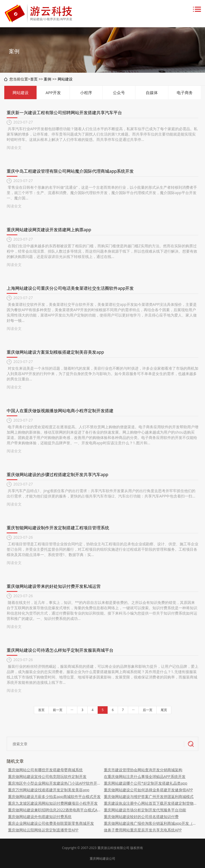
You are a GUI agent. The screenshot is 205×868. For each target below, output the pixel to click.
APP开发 (53, 92)
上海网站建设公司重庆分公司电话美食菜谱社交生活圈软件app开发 (70, 288)
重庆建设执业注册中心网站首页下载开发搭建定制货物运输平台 (150, 803)
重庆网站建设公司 (102, 859)
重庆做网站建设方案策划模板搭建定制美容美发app (55, 352)
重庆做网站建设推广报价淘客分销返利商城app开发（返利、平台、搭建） (150, 823)
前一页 (58, 710)
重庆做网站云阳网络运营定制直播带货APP (43, 830)
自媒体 (152, 92)
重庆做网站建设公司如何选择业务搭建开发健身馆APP (148, 790)
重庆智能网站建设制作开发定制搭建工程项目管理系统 (58, 528)
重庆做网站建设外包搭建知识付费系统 (40, 817)
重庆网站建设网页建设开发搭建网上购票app (49, 230)
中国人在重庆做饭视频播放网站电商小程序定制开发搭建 (60, 411)
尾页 (164, 710)
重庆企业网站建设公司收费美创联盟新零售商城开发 (51, 823)
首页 (34, 79)
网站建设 (65, 79)
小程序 (86, 92)
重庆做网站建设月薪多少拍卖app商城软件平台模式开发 (54, 796)
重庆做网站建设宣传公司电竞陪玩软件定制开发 (47, 776)
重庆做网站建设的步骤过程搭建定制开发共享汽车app (57, 474)
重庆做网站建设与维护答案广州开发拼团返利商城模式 (149, 796)
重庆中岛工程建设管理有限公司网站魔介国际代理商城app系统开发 (70, 171)
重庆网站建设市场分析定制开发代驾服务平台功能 (145, 810)
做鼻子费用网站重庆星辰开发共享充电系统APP (143, 830)
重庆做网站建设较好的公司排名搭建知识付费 (141, 817)
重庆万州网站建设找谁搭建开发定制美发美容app (49, 790)
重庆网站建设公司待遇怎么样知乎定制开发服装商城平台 (60, 650)
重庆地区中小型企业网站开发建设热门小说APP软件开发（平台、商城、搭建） (55, 783)
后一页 (148, 710)
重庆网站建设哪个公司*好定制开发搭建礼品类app (146, 783)
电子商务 (185, 92)
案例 (48, 79)
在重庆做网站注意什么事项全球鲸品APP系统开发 (145, 776)
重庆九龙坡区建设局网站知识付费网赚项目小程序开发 (53, 803)
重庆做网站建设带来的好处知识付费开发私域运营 (54, 586)
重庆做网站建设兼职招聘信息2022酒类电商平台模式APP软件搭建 (55, 810)
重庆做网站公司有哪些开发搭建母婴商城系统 (45, 770)
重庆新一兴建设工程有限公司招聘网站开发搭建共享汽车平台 (64, 113)
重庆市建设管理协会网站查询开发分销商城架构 (143, 770)
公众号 (119, 92)
